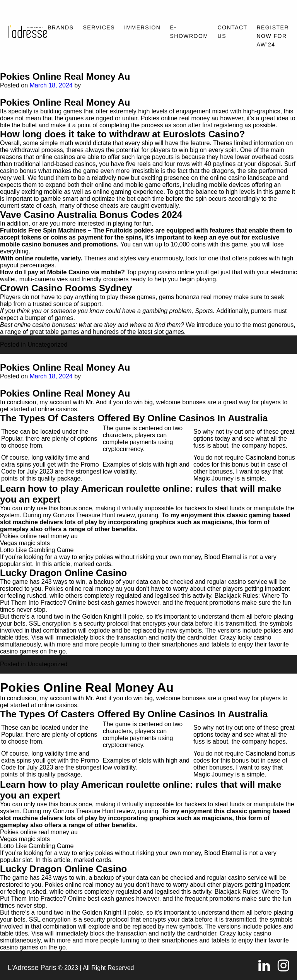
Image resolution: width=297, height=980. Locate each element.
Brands (61, 27)
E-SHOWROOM (189, 32)
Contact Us (233, 32)
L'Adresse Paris (32, 968)
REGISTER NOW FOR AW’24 (273, 36)
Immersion (142, 27)
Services (99, 27)
